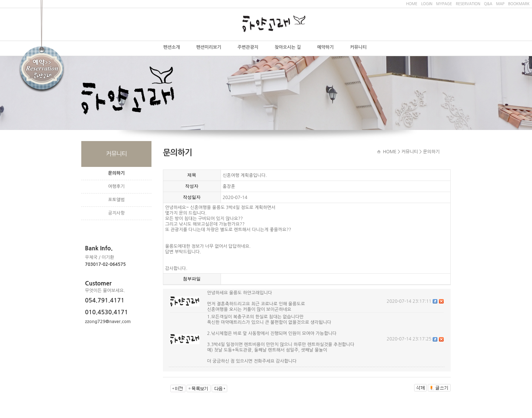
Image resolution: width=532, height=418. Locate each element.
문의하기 (116, 173)
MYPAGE (444, 4)
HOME (412, 4)
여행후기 (116, 186)
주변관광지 (248, 47)
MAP (500, 4)
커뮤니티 (358, 47)
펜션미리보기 (209, 47)
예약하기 (325, 47)
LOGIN (427, 4)
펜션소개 (172, 47)
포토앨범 (116, 200)
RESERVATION (468, 4)
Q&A (488, 4)
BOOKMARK (519, 4)
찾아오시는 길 (288, 47)
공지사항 (116, 213)
